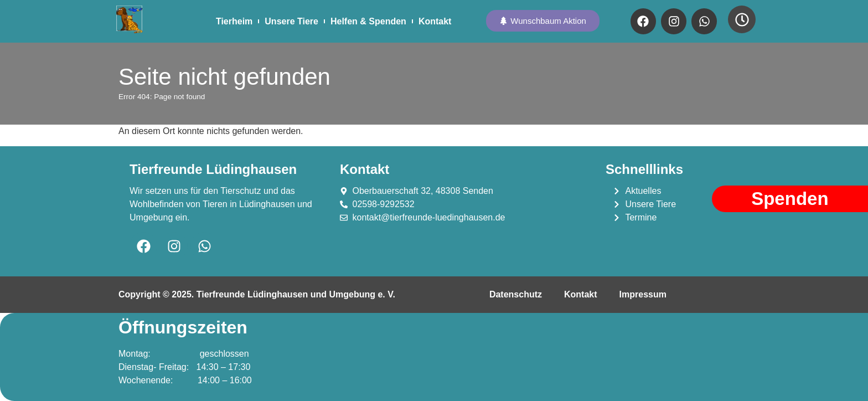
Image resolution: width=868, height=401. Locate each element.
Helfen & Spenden (368, 21)
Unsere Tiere (291, 21)
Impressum (643, 294)
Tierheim (234, 21)
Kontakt (435, 21)
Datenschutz (516, 294)
